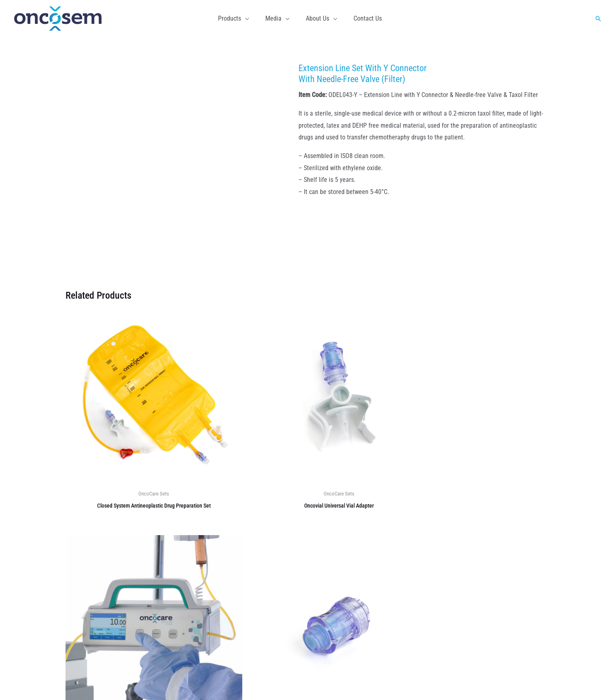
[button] (250, 19)
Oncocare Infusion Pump (350, 628)
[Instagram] (95, 576)
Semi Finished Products (349, 616)
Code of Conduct (213, 617)
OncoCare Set (336, 604)
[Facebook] (75, 576)
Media (508, 682)
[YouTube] (133, 576)
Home (486, 682)
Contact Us (537, 682)
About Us (203, 568)
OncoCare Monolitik (344, 568)
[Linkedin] (114, 576)
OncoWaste (333, 580)
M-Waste (330, 592)
